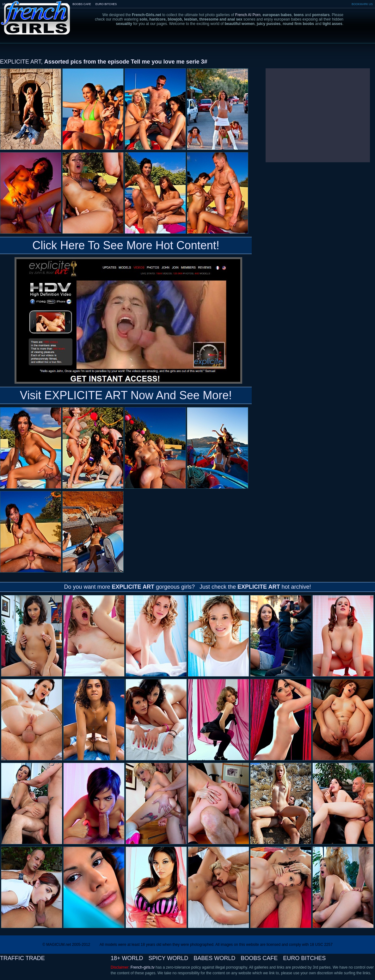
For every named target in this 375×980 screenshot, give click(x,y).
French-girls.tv (143, 967)
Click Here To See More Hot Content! (126, 245)
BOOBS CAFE (82, 4)
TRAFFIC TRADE (22, 958)
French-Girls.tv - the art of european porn (36, 13)
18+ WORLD (127, 958)
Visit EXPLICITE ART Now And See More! (126, 395)
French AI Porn (248, 15)
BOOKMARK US (362, 4)
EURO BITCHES (106, 4)
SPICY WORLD (169, 958)
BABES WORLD (214, 958)
